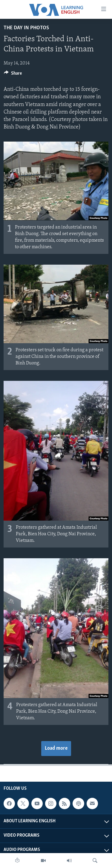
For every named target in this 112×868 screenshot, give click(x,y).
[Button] (13, 75)
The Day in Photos (26, 28)
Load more (56, 748)
